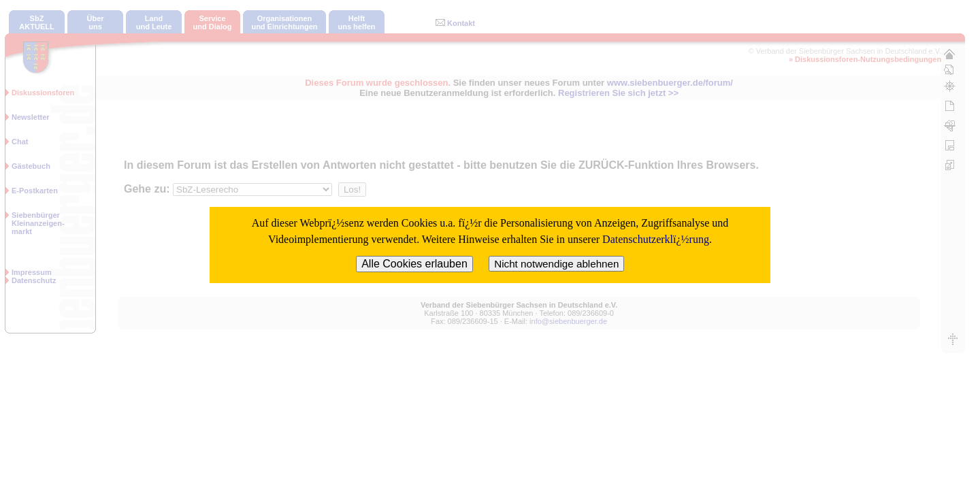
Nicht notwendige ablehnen (556, 264)
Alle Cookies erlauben (414, 264)
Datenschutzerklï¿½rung (656, 239)
